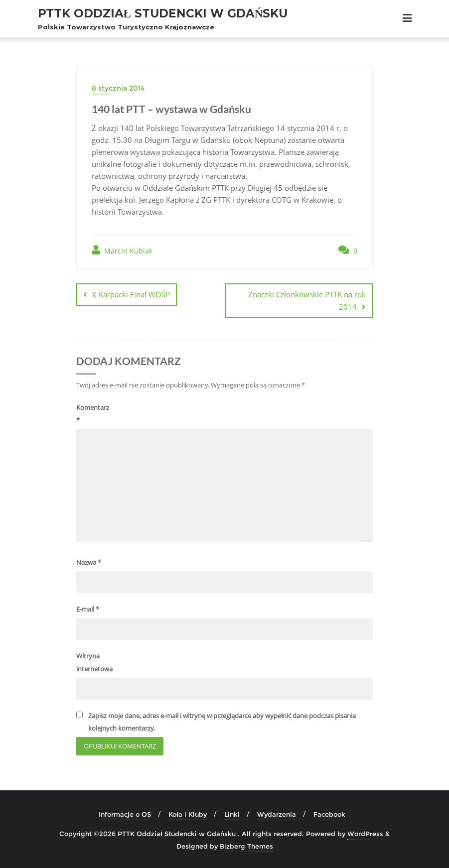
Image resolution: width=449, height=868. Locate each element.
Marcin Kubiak (122, 250)
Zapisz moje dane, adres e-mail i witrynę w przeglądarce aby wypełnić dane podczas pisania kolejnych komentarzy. (222, 722)
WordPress (365, 834)
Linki (232, 814)
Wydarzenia (277, 814)
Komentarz (93, 414)
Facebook (329, 814)
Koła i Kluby (188, 814)
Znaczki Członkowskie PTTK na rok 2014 (307, 301)
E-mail (88, 609)
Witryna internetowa (94, 662)
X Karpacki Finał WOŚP (131, 294)
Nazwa (89, 562)
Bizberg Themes (246, 846)
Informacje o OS (125, 814)
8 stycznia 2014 (118, 88)
